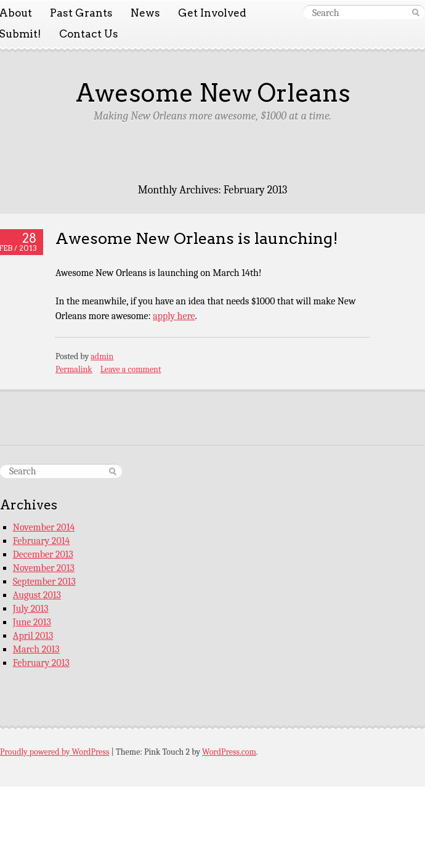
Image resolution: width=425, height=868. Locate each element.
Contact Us (89, 34)
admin (102, 356)
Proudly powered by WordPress (55, 752)
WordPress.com (229, 752)
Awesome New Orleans (213, 93)
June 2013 (32, 622)
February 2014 (42, 541)
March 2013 (36, 649)
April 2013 (33, 636)
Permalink (74, 369)
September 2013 (44, 582)
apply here (174, 316)
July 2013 (31, 609)
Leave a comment (131, 369)
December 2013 (43, 554)
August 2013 (37, 595)
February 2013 (41, 663)
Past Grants (81, 13)
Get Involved (212, 13)
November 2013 (44, 568)
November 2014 (44, 527)
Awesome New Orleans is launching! (197, 238)
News (145, 13)
